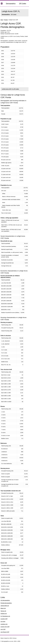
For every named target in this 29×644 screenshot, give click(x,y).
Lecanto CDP (4, 619)
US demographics (5, 600)
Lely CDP (3, 629)
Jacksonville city (5, 606)
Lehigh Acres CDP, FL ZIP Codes (10, 89)
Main (2, 20)
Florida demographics (6, 603)
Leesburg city (4, 624)
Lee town (3, 621)
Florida (6, 20)
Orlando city (4, 613)
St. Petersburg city (5, 616)
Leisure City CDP (5, 627)
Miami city (3, 608)
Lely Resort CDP (5, 632)
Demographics (11, 3)
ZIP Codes (23, 3)
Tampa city (3, 611)
